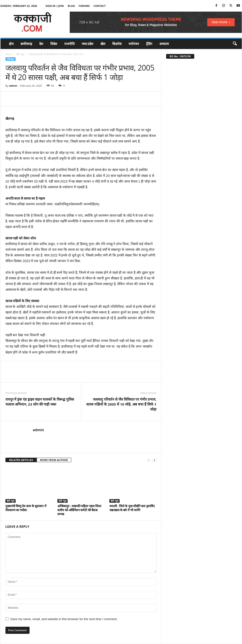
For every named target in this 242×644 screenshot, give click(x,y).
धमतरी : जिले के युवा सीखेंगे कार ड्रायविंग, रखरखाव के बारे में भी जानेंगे (132, 508)
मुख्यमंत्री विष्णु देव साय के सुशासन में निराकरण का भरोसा (26, 508)
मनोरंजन (134, 44)
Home (9, 54)
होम (11, 44)
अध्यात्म (164, 44)
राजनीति (69, 44)
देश (41, 44)
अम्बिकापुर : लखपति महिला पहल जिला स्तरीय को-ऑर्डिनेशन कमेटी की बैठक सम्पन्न (79, 510)
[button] (235, 44)
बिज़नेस (117, 44)
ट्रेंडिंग (149, 44)
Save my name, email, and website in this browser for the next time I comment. (64, 619)
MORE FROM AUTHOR (54, 460)
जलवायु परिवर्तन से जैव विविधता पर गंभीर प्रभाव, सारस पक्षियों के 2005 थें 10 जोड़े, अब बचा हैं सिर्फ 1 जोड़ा (121, 404)
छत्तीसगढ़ (26, 44)
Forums (84, 6)
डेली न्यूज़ (20, 54)
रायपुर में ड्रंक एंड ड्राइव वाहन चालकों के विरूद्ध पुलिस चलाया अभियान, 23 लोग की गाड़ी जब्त (40, 402)
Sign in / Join (55, 6)
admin (13, 86)
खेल (103, 44)
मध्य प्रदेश (88, 44)
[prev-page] (149, 460)
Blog (71, 6)
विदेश (54, 44)
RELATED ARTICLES (21, 460)
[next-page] (154, 460)
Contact (99, 6)
